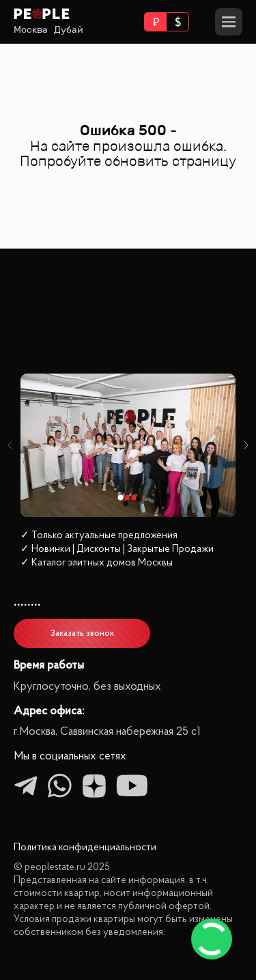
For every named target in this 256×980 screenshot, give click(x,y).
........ (27, 601)
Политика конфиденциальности (85, 848)
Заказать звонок (82, 633)
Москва (31, 30)
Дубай (69, 30)
